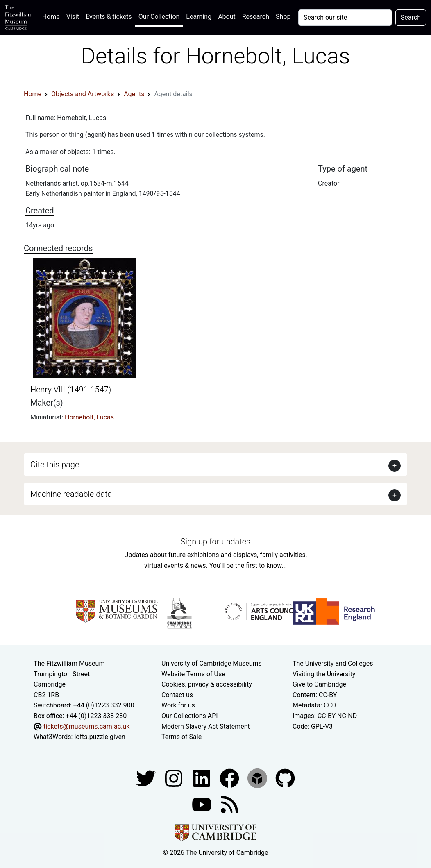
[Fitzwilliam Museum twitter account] (147, 778)
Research (256, 17)
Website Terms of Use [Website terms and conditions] (193, 674)
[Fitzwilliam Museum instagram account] (175, 778)
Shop (283, 17)
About (227, 17)
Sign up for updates (215, 542)
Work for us (178, 705)
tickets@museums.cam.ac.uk (86, 726)
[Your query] (345, 18)
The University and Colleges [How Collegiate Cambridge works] (333, 663)
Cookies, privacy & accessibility (207, 684)
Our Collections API (190, 716)
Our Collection (159, 17)
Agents (134, 94)
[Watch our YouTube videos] (202, 804)
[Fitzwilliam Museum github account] (285, 778)
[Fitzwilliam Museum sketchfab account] (258, 778)
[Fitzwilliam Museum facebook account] (202, 778)
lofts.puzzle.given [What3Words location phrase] (100, 737)
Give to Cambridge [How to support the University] (319, 684)
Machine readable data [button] (71, 494)
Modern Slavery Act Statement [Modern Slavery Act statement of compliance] (206, 726)
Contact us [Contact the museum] (177, 695)
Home (53, 16)
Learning (199, 17)
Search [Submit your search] (411, 17)
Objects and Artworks (83, 94)
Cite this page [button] (55, 465)
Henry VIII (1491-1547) (71, 390)
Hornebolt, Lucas (89, 417)
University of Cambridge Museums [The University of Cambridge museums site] (212, 663)
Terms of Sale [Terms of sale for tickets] (181, 737)
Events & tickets (109, 17)
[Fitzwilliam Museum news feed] (229, 804)
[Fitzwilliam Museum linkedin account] (230, 778)
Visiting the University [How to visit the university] (324, 674)
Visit (73, 17)
